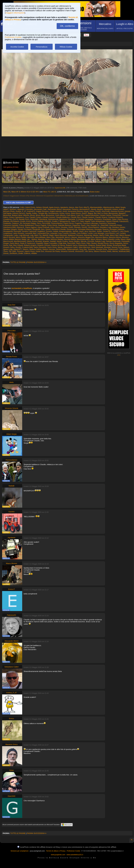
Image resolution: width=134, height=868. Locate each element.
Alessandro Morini (55, 209)
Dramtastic (107, 219)
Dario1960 (34, 219)
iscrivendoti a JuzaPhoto (22, 288)
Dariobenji (43, 219)
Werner (115, 251)
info (119, 355)
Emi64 (23, 221)
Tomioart (20, 251)
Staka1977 (18, 249)
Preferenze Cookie (13, 37)
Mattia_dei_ (26, 239)
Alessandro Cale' (40, 209)
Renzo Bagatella (116, 243)
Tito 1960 (12, 251)
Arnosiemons (53, 213)
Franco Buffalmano (26, 225)
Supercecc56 (60, 188)
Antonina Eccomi (117, 211)
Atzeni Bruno (76, 213)
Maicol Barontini (61, 235)
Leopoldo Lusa (56, 233)
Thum (5, 251)
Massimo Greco (11, 744)
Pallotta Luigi (100, 241)
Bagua (90, 213)
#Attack (6, 196)
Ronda (109, 245)
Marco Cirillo (104, 235)
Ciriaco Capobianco (16, 217)
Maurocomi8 (8, 241)
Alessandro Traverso (70, 209)
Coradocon (7, 219)
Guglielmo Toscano (45, 231)
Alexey (93, 209)
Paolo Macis (14, 243)
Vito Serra (89, 251)
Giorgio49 (36, 229)
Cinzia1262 (116, 215)
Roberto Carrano (44, 245)
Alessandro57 (85, 209)
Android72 (31, 211)
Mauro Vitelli (125, 239)
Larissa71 (115, 231)
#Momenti (40, 196)
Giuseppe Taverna (101, 229)
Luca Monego (99, 233)
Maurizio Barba (70, 239)
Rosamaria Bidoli (119, 245)
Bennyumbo (113, 213)
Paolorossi (31, 243)
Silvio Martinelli (97, 247)
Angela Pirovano (42, 211)
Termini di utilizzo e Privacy (56, 851)
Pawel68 (39, 243)
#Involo (33, 196)
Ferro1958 (46, 223)
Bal (95, 213)
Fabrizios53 (124, 221)
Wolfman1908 (124, 251)
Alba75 (86, 207)
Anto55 (98, 211)
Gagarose (76, 225)
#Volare (23, 196)
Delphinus (63, 219)
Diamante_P (73, 219)
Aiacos (71, 207)
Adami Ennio (30, 207)
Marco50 (31, 237)
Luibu (16, 235)
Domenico (98, 219)
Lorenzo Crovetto (69, 233)
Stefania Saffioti (35, 249)
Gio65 (71, 227)
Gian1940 (104, 225)
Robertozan (83, 245)
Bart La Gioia (102, 213)
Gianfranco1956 (9, 227)
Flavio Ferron (69, 223)
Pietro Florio (81, 243)
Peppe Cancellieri (51, 243)
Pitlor (88, 243)
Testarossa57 (113, 249)
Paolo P (23, 243)
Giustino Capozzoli (29, 231)
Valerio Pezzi (29, 251)
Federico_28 (17, 223)
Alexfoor (100, 209)
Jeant (81, 231)
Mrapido (46, 241)
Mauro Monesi (96, 239)
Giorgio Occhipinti (25, 229)
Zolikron (27, 253)
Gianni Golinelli (43, 227)
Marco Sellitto (21, 237)
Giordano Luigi (105, 227)
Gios (43, 229)
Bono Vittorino (24, 215)
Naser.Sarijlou (74, 241)
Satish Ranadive (40, 247)
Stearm (25, 249)
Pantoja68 (125, 241)
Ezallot (55, 221)
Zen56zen (13, 253)
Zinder (21, 253)
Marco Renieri (125, 235)
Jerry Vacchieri (90, 231)
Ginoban (64, 227)
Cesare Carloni (105, 215)
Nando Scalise (62, 241)
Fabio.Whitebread (98, 221)
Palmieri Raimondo (113, 241)
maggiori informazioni (15, 13)
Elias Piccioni (123, 219)
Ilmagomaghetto (65, 231)
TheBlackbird (124, 249)
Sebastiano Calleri (71, 247)
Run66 (18, 247)
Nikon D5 (7, 192)
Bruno (33, 215)
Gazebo (94, 225)
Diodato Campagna (86, 219)
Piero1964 (71, 243)
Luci (117, 233)
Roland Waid (101, 245)
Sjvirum (126, 247)
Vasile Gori (40, 251)
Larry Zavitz (124, 231)
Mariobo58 (60, 237)
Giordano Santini (118, 227)
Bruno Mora (40, 215)
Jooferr (99, 231)
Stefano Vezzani (49, 249)
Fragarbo (78, 223)
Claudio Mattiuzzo (63, 217)
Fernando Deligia (29, 223)
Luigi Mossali (24, 235)
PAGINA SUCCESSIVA (37, 262)
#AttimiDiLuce (70, 196)
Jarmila (75, 231)
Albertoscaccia (109, 207)
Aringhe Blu (43, 213)
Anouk (86, 211)
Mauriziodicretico (83, 239)
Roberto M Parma (58, 245)
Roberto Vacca (72, 245)
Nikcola (83, 241)
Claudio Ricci (76, 217)
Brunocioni (50, 215)
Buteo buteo (95, 192)
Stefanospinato (72, 249)
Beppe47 (122, 213)
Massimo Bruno (115, 237)
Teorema (91, 249)
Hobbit (56, 231)
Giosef (48, 229)
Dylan (114, 219)
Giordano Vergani (10, 229)
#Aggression (14, 196)
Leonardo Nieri (31, 233)
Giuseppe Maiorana (86, 229)
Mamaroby (88, 235)
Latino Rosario (18, 233)
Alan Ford (79, 207)
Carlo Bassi (71, 215)
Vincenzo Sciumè (67, 251)
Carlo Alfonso (60, 215)
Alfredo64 (108, 209)
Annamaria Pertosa (75, 211)
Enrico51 (48, 221)
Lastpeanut (7, 233)
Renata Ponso (103, 243)
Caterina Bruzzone (91, 215)
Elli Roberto (15, 221)
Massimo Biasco (101, 237)
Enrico (29, 221)
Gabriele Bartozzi (65, 225)
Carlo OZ (80, 215)
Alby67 (6, 209)
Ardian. (35, 213)
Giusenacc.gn (72, 229)
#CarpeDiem (49, 196)
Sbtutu (60, 247)
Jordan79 (106, 231)
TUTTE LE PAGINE (18, 262)
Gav (88, 225)
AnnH (65, 211)
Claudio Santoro (88, 217)
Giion (52, 227)
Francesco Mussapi (90, 223)
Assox (68, 213)
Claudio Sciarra (101, 217)
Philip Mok (62, 243)
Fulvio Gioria (52, 225)
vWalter (34, 253)
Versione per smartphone (20, 851)
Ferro (39, 223)
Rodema (91, 245)
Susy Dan (83, 249)
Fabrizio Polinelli (112, 221)
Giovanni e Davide (59, 229)
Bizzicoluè (7, 215)
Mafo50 (45, 235)
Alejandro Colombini (25, 209)
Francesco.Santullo (11, 225)
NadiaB (53, 241)
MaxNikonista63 (20, 241)
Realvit (94, 243)
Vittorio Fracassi (100, 251)
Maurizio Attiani (44, 239)
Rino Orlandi (18, 245)
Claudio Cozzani (49, 217)
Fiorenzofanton (57, 223)
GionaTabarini (93, 227)
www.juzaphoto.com (58, 855)
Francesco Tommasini (107, 223)
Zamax (6, 253)
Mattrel (34, 239)
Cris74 (15, 219)
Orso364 (91, 241)
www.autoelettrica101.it (75, 855)
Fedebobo (7, 223)
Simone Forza (117, 247)
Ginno (58, 227)
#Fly (28, 196)
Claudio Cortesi (35, 217)
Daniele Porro (24, 219)
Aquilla (29, 213)
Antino (92, 211)
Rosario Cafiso (9, 247)
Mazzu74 (31, 241)
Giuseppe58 (8, 231)
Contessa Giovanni (115, 217)
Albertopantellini (96, 207)
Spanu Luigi (8, 249)
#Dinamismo (59, 196)
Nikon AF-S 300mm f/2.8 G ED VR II (25, 192)
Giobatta (77, 227)
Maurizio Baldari (57, 239)
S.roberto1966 (27, 247)
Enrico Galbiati (38, 221)
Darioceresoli (53, 219)
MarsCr (68, 237)
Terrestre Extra (101, 249)
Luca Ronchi (110, 233)
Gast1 (83, 225)
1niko (22, 207)
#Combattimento (82, 196)
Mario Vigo (51, 237)
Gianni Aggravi (31, 227)
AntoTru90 (106, 211)
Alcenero (13, 209)
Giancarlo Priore (115, 225)
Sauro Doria (52, 247)
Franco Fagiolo (41, 225)
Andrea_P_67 (21, 211)
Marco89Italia (40, 237)
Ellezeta (6, 221)
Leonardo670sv (43, 233)
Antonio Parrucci (19, 213)
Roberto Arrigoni (30, 245)
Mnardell (38, 241)
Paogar (6, 243)
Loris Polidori (82, 233)
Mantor (96, 235)
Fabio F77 (75, 221)
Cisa (27, 217)
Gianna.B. (20, 227)
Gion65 (84, 227)
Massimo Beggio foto (86, 237)
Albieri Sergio (120, 207)
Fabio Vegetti (85, 221)
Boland (15, 215)
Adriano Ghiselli (42, 207)
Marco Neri (114, 235)
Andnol (115, 209)
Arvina (62, 213)
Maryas (74, 237)
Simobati (107, 247)
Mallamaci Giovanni (75, 235)
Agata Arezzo (54, 207)
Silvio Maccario (84, 247)
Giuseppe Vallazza (117, 229)
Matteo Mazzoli (15, 239)
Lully (32, 235)
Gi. (99, 225)
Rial (11, 245)
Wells (109, 251)
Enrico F (11, 589)
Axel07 (84, 213)
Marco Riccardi (9, 237)
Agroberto (64, 207)
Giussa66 (17, 231)
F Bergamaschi (64, 221)
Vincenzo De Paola (52, 251)
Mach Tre (38, 235)
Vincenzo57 (79, 251)
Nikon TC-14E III (49, 192)
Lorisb (90, 233)
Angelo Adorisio (56, 211)
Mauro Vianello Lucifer (111, 239)
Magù (51, 235)
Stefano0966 (61, 249)
